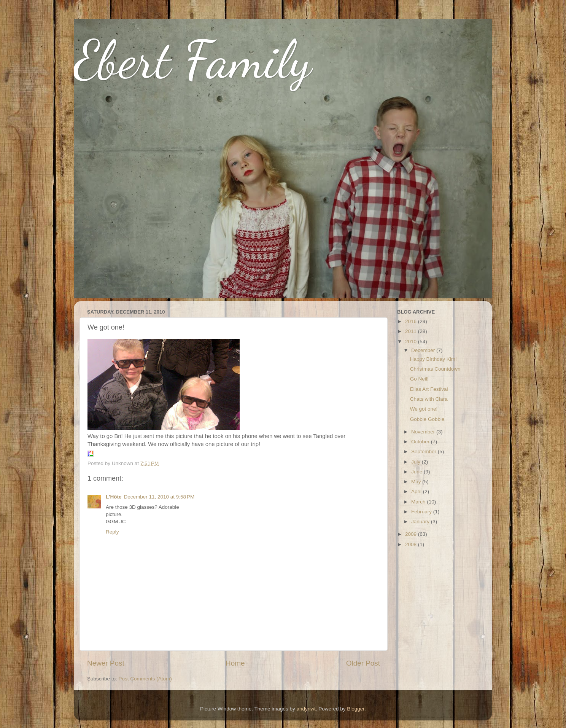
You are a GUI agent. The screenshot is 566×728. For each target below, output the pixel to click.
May (417, 482)
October (421, 442)
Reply (112, 532)
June (417, 472)
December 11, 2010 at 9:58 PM (159, 497)
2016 (412, 321)
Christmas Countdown (435, 369)
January (421, 522)
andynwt (306, 709)
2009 (412, 534)
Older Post (363, 663)
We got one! (424, 409)
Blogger (356, 709)
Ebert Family (193, 59)
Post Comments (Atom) (145, 679)
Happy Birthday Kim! (433, 359)
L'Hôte (114, 497)
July (417, 462)
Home (235, 663)
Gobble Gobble (427, 419)
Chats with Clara (429, 399)
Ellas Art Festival (429, 389)
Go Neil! (419, 379)
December (424, 350)
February (422, 512)
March (419, 502)
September (424, 452)
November (424, 432)
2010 (412, 342)
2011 (412, 331)
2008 (412, 544)
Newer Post (106, 663)
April (417, 491)
